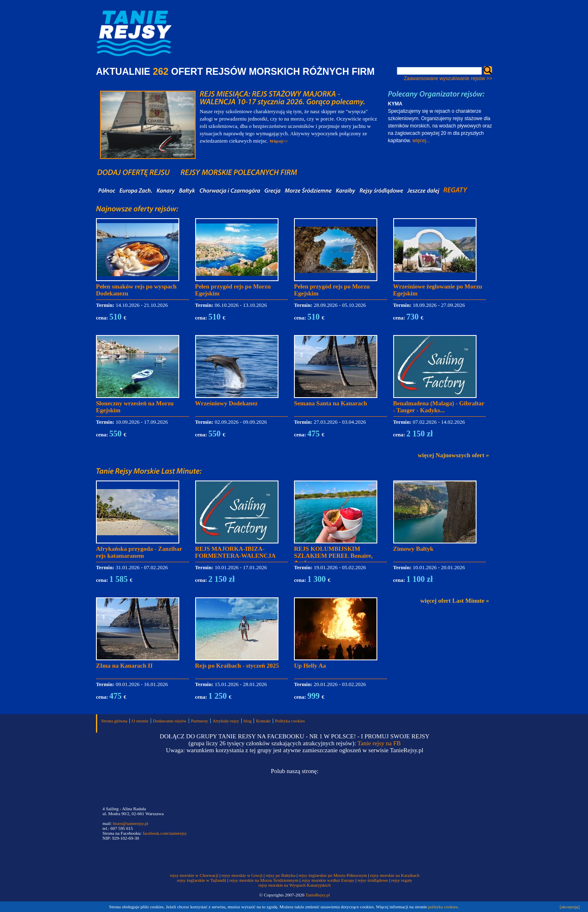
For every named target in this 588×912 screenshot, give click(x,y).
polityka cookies (443, 907)
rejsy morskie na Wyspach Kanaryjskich (295, 885)
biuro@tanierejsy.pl (130, 823)
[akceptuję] (570, 907)
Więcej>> (279, 141)
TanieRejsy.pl (318, 895)
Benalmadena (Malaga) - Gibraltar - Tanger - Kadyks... (439, 407)
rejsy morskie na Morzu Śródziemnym (264, 880)
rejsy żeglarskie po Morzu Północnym (333, 875)
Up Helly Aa (310, 666)
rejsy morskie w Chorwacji (195, 875)
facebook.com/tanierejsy (165, 833)
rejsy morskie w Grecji (242, 875)
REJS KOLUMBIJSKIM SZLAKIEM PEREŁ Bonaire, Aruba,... (333, 556)
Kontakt (263, 721)
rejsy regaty (402, 880)
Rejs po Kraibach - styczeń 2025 (237, 666)
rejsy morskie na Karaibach (395, 875)
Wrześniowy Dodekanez (226, 403)
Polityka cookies (290, 721)
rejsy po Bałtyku (281, 875)
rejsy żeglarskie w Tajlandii (202, 880)
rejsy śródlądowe (373, 880)
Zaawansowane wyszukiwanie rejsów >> (448, 78)
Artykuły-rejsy (226, 721)
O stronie (140, 721)
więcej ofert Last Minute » (454, 601)
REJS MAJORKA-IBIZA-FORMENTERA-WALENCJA (236, 552)
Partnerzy (200, 721)
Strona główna (114, 721)
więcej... (421, 141)
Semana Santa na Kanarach (331, 403)
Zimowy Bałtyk (413, 549)
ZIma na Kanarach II (124, 666)
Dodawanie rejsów (170, 721)
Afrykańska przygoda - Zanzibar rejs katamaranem (139, 552)
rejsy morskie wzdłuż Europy (328, 880)
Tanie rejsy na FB (379, 743)
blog (248, 721)
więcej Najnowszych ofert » (453, 455)
